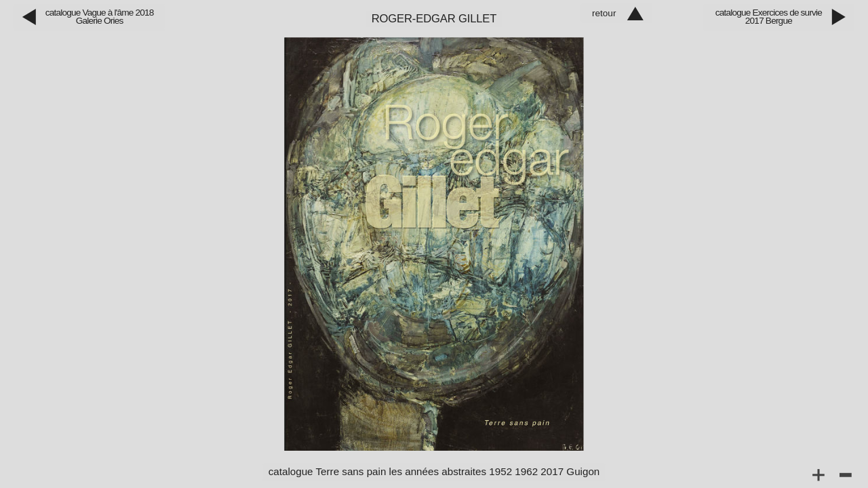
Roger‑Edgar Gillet (434, 19)
